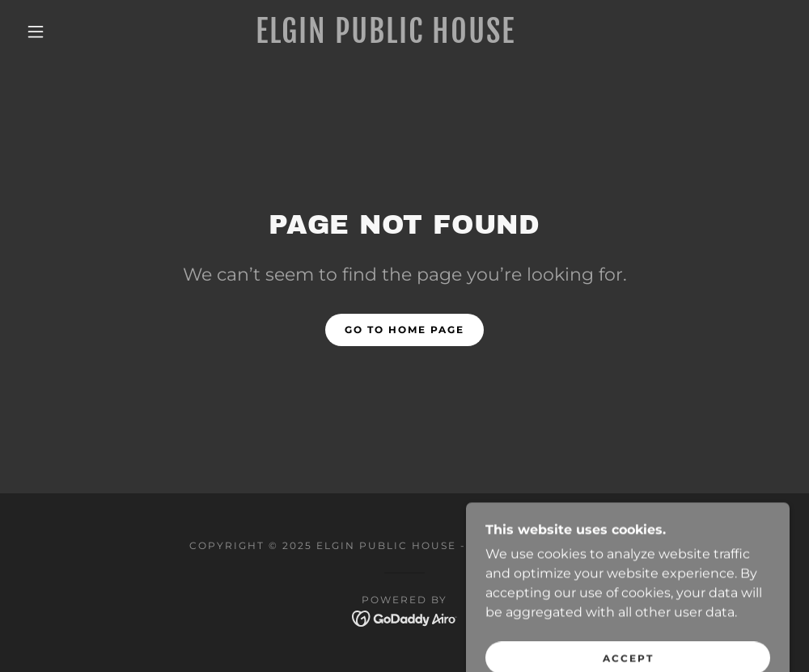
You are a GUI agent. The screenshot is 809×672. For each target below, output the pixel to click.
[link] (385, 38)
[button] (38, 32)
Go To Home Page (404, 330)
